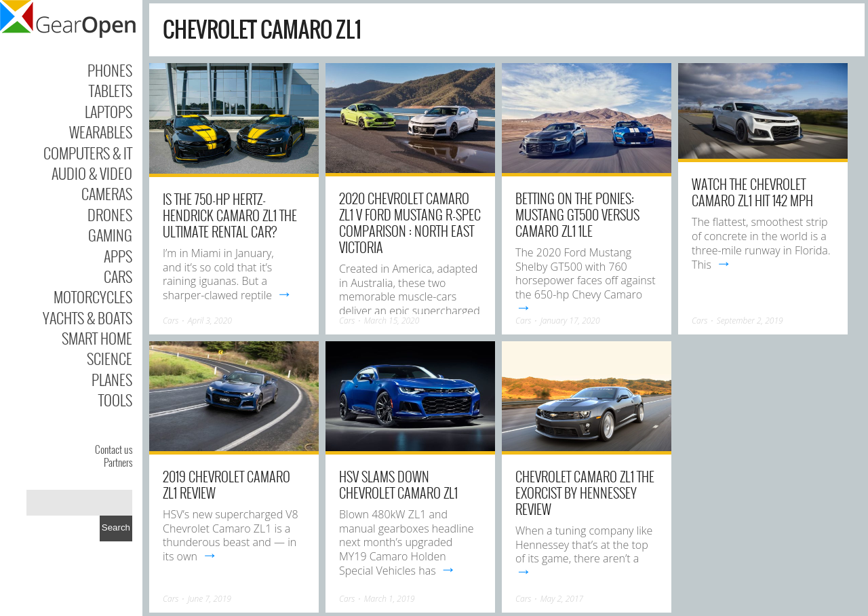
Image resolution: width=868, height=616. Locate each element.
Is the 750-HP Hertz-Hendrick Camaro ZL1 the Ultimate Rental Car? (230, 215)
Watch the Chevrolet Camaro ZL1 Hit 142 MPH (752, 192)
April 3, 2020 (210, 321)
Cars (118, 276)
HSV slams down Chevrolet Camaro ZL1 (398, 484)
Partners (118, 462)
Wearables (101, 132)
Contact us (114, 449)
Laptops (108, 111)
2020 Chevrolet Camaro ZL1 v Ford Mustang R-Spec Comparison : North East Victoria (410, 223)
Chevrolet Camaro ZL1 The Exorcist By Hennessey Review (585, 493)
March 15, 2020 (392, 321)
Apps (118, 256)
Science (110, 358)
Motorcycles (93, 296)
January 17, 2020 (570, 321)
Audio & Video (92, 173)
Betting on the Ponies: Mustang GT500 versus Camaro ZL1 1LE (577, 214)
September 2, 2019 (750, 321)
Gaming (110, 235)
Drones (110, 214)
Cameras (107, 193)
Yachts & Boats (87, 317)
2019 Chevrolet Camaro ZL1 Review (226, 484)
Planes (112, 379)
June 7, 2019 (210, 599)
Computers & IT (88, 153)
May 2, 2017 (562, 599)
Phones (110, 70)
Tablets (111, 90)
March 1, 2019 (390, 599)
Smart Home (97, 338)
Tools (115, 400)
